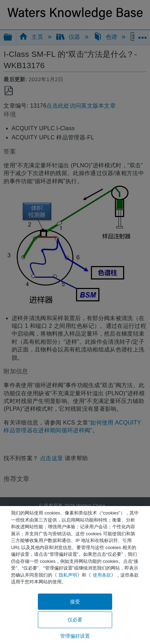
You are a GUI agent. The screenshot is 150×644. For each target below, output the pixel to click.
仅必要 (75, 620)
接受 (75, 602)
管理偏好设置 (75, 636)
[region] (75, 575)
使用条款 (102, 575)
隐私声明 (68, 575)
